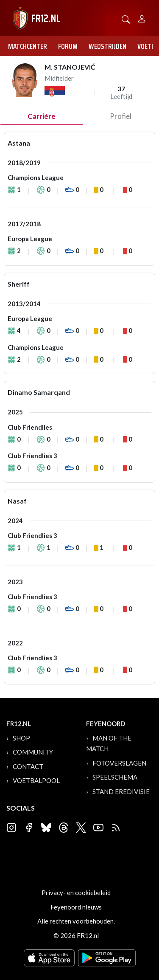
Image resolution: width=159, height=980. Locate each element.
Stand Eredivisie (121, 791)
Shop (21, 738)
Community (33, 752)
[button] (126, 18)
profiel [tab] (121, 116)
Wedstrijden (107, 46)
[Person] (142, 18)
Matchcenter (28, 46)
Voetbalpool (36, 780)
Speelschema (115, 777)
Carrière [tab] (42, 116)
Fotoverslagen (119, 763)
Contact (28, 766)
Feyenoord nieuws (76, 907)
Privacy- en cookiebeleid (76, 893)
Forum (68, 46)
